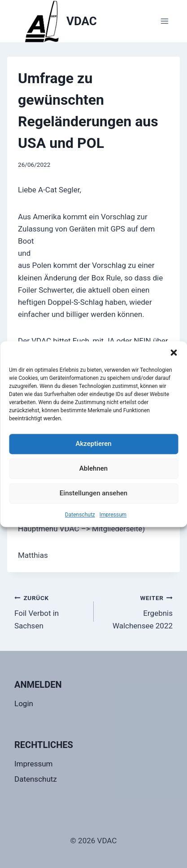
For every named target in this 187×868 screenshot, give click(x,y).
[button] (174, 352)
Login (24, 703)
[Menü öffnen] (164, 21)
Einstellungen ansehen (93, 493)
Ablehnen (93, 468)
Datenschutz (80, 515)
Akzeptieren (93, 444)
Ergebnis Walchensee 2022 (137, 611)
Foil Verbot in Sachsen (50, 611)
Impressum (113, 515)
